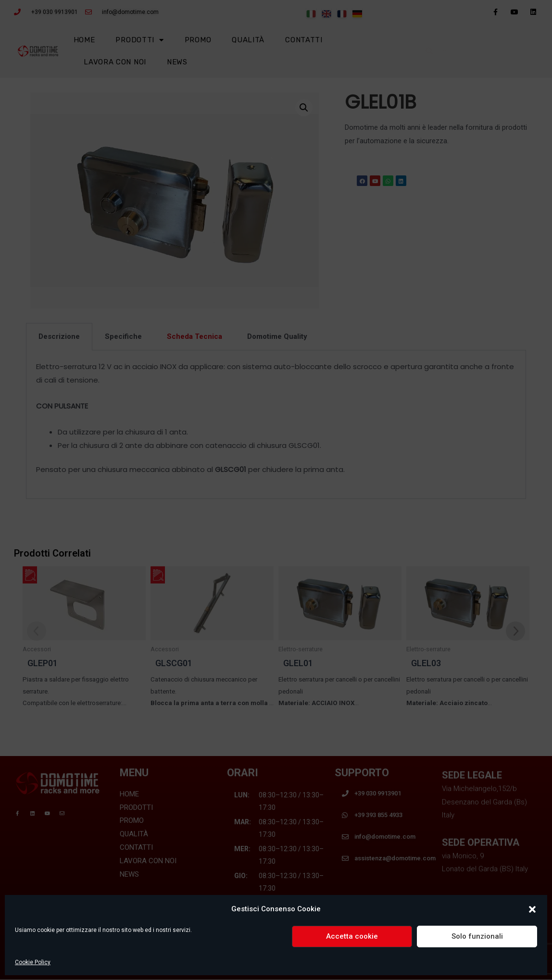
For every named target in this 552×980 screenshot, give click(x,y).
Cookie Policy (33, 962)
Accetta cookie (352, 936)
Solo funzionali (477, 936)
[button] (532, 909)
